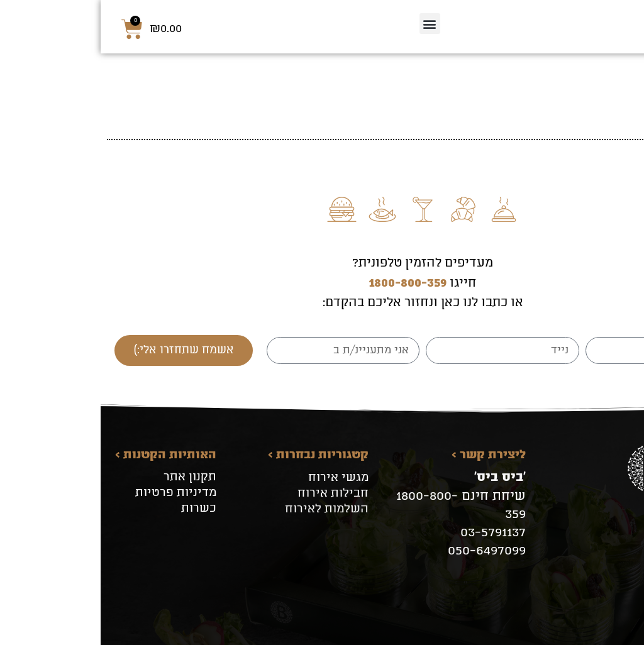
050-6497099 (386, 551)
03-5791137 (392, 533)
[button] (329, 24)
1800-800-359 (307, 284)
